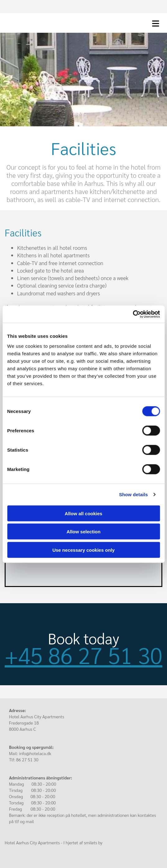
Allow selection (83, 532)
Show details (134, 495)
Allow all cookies (83, 513)
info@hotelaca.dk (35, 753)
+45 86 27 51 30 (83, 655)
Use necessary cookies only (83, 550)
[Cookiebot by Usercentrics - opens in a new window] (133, 314)
